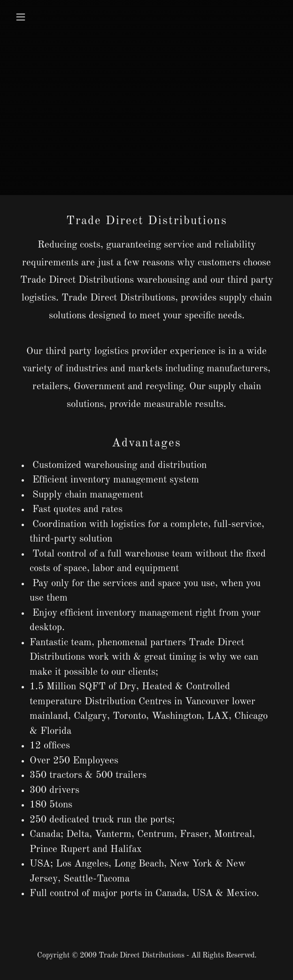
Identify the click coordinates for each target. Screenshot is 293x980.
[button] (42, 17)
